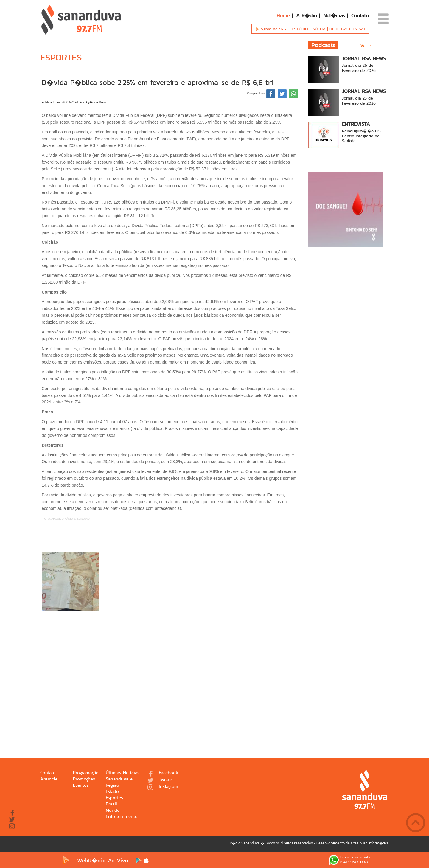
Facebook (163, 773)
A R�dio (307, 15)
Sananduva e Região (119, 782)
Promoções (84, 779)
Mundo (113, 810)
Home (283, 15)
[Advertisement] (170, 676)
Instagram (163, 787)
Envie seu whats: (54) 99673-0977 (350, 860)
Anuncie (49, 779)
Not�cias (334, 15)
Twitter (160, 780)
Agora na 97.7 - (310, 29)
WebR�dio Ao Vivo (94, 860)
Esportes (114, 798)
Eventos (81, 785)
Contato (360, 15)
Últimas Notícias (123, 773)
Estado (112, 792)
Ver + (366, 45)
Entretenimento (122, 817)
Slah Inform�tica (374, 843)
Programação (86, 773)
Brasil (111, 804)
